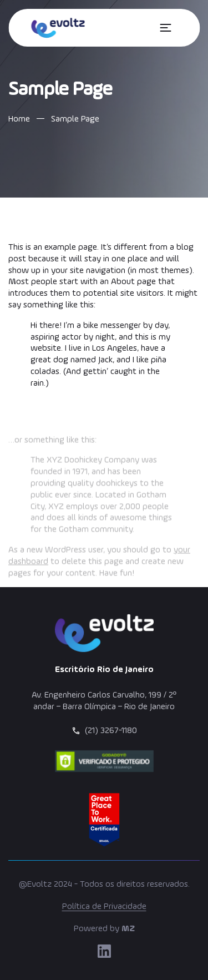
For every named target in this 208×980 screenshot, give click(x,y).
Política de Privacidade (104, 907)
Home (19, 119)
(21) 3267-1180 (111, 731)
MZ (128, 929)
